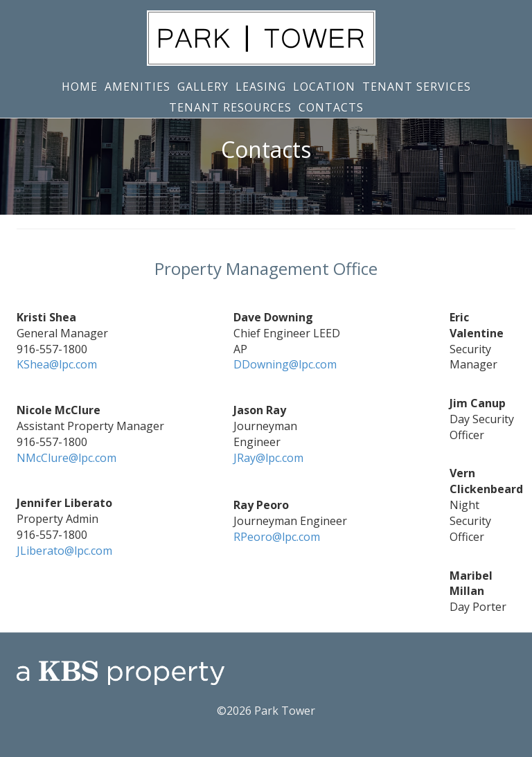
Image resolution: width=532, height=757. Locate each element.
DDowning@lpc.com (285, 364)
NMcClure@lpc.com (66, 458)
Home (80, 87)
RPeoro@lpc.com (277, 537)
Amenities (138, 87)
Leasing (261, 87)
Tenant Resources (230, 107)
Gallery (203, 87)
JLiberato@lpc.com (64, 551)
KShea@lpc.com (57, 364)
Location (324, 87)
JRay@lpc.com (268, 458)
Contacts (331, 107)
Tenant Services (417, 87)
